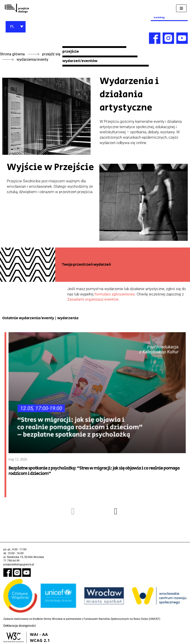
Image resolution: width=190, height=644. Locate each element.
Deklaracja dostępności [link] (20, 626)
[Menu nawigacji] (181, 8)
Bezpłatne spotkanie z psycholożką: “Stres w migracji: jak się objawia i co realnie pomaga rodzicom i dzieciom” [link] (94, 471)
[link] (17, 8)
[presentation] (73, 511)
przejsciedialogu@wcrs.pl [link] (19, 564)
